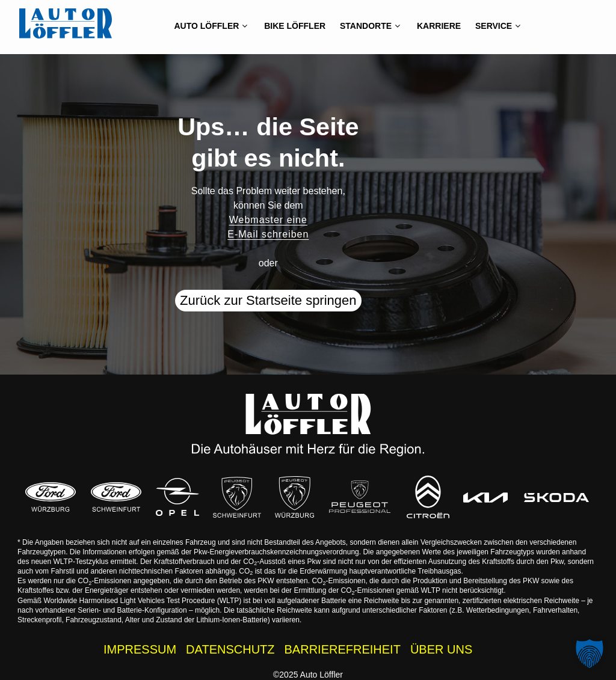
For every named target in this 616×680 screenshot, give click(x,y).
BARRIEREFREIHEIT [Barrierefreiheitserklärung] (343, 649)
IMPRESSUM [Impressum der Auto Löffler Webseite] (140, 649)
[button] (590, 654)
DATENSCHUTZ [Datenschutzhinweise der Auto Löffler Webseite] (230, 649)
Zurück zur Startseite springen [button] (268, 300)
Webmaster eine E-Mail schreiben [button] (268, 227)
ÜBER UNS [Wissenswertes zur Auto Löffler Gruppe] (441, 649)
